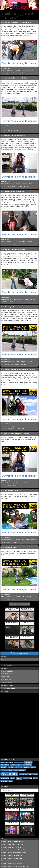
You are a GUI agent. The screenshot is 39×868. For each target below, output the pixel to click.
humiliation (19, 128)
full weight (18, 429)
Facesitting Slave (6, 679)
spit (31, 778)
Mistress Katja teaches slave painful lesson (15, 78)
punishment (23, 73)
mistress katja (11, 426)
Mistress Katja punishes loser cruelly (13, 136)
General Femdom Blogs (8, 688)
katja (10, 770)
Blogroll (5, 668)
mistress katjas (23, 774)
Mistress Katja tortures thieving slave (12, 847)
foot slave (10, 131)
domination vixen (20, 596)
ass (18, 73)
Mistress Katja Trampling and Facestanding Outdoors (18, 369)
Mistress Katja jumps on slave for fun (12, 855)
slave (23, 540)
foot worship (5, 599)
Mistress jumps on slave (9, 547)
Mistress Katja (11, 70)
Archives (5, 787)
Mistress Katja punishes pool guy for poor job (14, 866)
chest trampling (19, 762)
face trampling (12, 186)
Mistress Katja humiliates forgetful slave (13, 842)
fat (21, 131)
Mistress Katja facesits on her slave (13, 191)
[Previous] (13, 604)
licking (14, 485)
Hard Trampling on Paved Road (11, 307)
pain (9, 73)
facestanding (11, 429)
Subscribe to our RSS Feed (19, 653)
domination (19, 70)
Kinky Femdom (6, 677)
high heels (26, 186)
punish (17, 426)
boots (11, 762)
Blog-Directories (7, 685)
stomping (29, 362)
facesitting (19, 186)
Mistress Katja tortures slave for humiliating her (16, 22)
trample (35, 778)
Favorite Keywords (8, 760)
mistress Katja (28, 299)
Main (3, 659)
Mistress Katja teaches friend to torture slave (14, 861)
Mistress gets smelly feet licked (11, 490)
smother (16, 131)
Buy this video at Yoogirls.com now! (19, 63)
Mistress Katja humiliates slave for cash (14, 249)
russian (18, 362)
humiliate (13, 73)
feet (23, 429)
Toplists (5, 691)
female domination (20, 244)
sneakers (9, 542)
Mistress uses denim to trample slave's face (15, 434)
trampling (25, 70)
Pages (4, 657)
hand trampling (6, 364)
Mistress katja (11, 362)
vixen (11, 781)
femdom (4, 73)
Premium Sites (7, 665)
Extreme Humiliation (7, 671)
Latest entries (6, 839)
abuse (15, 299)
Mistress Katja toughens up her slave (12, 844)
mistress (31, 70)
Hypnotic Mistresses (7, 682)
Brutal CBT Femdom (7, 674)
